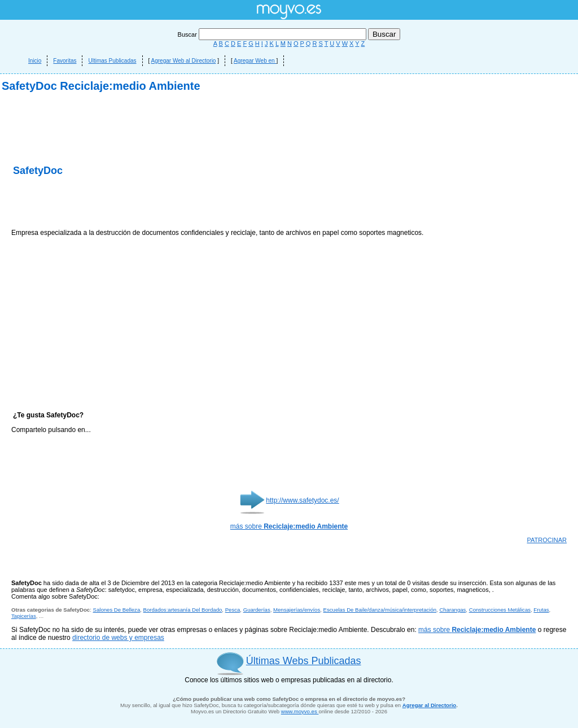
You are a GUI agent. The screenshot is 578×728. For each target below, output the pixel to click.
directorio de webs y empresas (118, 638)
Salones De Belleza (117, 610)
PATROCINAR (547, 540)
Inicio (35, 61)
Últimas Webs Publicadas (304, 661)
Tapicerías (24, 616)
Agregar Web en (255, 61)
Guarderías (257, 610)
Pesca (233, 610)
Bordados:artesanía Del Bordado (183, 610)
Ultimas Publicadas (112, 61)
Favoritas (65, 61)
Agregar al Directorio (429, 705)
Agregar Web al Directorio (184, 61)
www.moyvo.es (300, 711)
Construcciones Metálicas (500, 610)
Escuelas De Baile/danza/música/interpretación (380, 610)
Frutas (541, 610)
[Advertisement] (143, 203)
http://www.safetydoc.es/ (302, 500)
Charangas (452, 610)
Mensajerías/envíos (297, 610)
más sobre (289, 526)
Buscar (273, 34)
